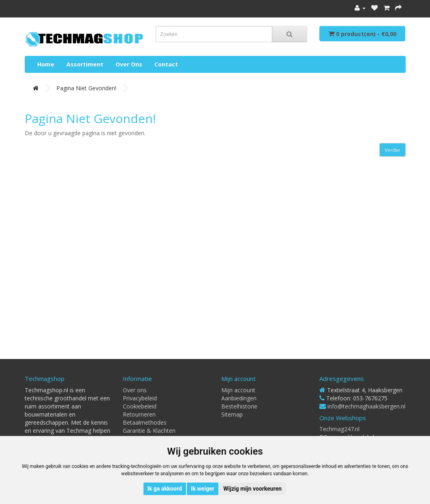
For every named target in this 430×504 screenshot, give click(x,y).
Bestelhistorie (239, 406)
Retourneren (139, 414)
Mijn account (238, 390)
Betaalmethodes (145, 422)
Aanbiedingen (239, 398)
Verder (393, 150)
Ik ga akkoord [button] (165, 489)
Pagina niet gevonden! (86, 88)
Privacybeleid (140, 398)
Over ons (129, 64)
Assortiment (85, 64)
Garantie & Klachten (149, 431)
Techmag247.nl (339, 429)
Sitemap (232, 414)
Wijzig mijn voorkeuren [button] (252, 489)
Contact (166, 64)
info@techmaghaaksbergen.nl (366, 406)
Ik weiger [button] (202, 489)
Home (46, 64)
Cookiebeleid (140, 406)
